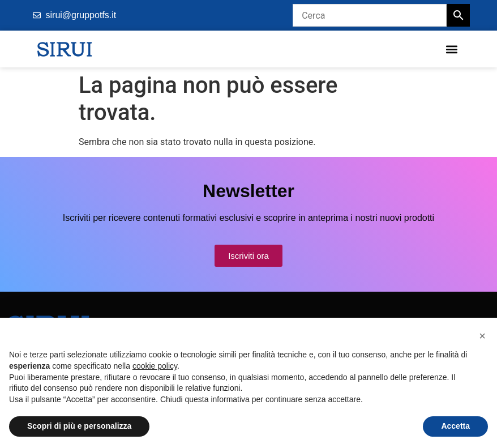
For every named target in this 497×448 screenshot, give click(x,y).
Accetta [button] (455, 426)
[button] (451, 49)
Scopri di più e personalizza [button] (79, 426)
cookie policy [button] (155, 366)
